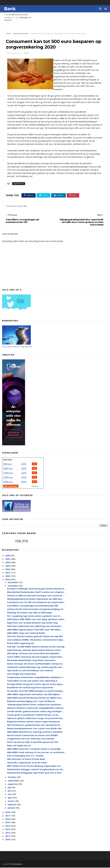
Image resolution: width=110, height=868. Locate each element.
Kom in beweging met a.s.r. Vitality (25, 756)
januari (12, 808)
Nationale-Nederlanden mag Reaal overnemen (31, 661)
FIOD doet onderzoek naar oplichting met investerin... (35, 626)
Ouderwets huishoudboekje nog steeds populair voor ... (36, 667)
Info (35, 464)
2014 (8, 826)
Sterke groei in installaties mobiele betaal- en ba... (34, 715)
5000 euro (7, 464)
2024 (8, 563)
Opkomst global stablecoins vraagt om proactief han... (36, 719)
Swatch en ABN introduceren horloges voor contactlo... (36, 596)
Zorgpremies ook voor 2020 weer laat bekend (31, 739)
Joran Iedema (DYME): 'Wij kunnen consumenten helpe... (36, 640)
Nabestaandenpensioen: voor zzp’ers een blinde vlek (34, 729)
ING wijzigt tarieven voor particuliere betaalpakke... (34, 654)
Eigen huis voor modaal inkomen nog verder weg (32, 623)
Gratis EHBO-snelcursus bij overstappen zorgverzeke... (35, 657)
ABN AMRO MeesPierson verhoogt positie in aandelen (35, 732)
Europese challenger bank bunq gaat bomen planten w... (36, 589)
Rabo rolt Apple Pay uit (19, 746)
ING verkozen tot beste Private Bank (26, 759)
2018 (8, 812)
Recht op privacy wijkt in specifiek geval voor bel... (33, 742)
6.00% (24, 469)
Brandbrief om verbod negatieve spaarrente (30, 688)
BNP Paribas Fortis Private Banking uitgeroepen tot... (35, 766)
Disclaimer (35, 486)
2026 (8, 556)
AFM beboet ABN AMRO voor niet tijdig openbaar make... (36, 620)
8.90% (24, 464)
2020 (8, 576)
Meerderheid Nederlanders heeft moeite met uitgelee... (36, 592)
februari (12, 805)
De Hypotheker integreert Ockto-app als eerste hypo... (36, 684)
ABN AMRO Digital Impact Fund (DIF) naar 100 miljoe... (35, 630)
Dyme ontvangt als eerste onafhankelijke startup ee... (36, 664)
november (13, 586)
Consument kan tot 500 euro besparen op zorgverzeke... (36, 603)
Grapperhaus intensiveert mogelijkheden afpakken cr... (36, 678)
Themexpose (17, 864)
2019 (8, 580)
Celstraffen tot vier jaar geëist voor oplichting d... (33, 681)
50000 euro (8, 482)
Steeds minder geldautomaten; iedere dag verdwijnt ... (36, 712)
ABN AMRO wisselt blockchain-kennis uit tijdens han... (35, 698)
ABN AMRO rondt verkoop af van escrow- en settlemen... (37, 753)
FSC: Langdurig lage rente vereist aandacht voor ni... (34, 616)
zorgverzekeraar (21, 34)
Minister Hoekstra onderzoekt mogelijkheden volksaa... (36, 708)
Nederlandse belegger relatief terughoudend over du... (36, 770)
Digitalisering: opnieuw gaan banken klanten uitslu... (35, 650)
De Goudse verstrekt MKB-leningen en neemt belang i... (36, 691)
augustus (13, 784)
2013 (8, 830)
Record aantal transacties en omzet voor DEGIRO (33, 736)
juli (10, 788)
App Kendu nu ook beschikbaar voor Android (30, 671)
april (10, 798)
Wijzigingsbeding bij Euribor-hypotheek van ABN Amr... (35, 599)
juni (10, 791)
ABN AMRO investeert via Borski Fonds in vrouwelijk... (35, 749)
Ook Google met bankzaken (22, 674)
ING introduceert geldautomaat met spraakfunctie (34, 725)
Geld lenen (8, 460)
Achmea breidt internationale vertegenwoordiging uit (35, 609)
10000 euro (8, 469)
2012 (8, 833)
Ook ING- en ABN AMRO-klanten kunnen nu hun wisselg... (37, 647)
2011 (8, 836)
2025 (8, 559)
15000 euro (8, 473)
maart (11, 801)
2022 (8, 570)
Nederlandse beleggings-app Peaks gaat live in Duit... (35, 773)
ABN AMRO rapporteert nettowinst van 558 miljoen (33, 695)
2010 (8, 840)
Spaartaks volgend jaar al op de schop (27, 763)
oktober (12, 777)
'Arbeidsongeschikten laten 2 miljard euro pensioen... (35, 705)
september (14, 781)
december (13, 583)
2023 (8, 566)
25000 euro (8, 478)
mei (10, 794)
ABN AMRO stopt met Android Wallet (26, 633)
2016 (8, 819)
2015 (8, 823)
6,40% (24, 478)
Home (8, 34)
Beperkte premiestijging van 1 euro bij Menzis (31, 701)
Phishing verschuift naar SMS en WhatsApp (30, 613)
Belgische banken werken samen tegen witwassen (34, 722)
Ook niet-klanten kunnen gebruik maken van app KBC (35, 637)
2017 (8, 816)
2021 (8, 573)
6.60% (24, 473)
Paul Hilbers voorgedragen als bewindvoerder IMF (33, 606)
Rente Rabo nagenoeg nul (21, 643)
